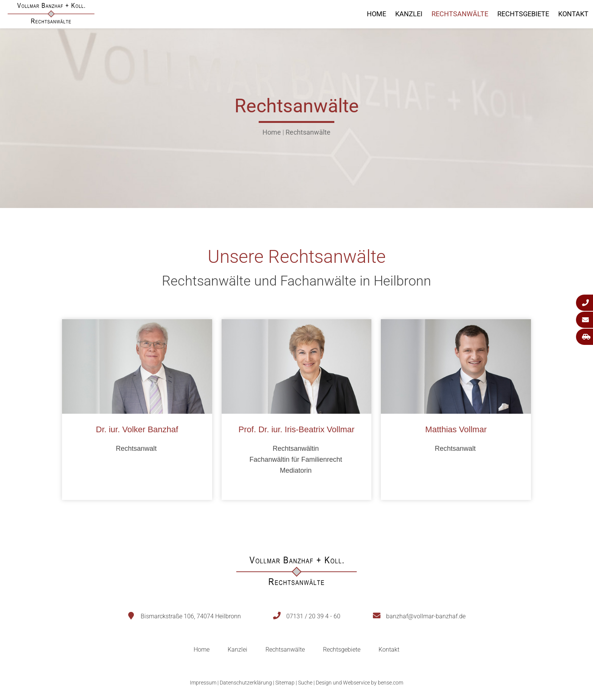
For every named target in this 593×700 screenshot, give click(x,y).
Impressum (203, 683)
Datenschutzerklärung (246, 683)
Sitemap (285, 683)
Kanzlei (409, 14)
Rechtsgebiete (523, 14)
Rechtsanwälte (460, 14)
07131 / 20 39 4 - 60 (313, 616)
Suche (305, 683)
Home (376, 14)
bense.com (390, 683)
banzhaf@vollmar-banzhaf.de (426, 616)
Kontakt (573, 14)
